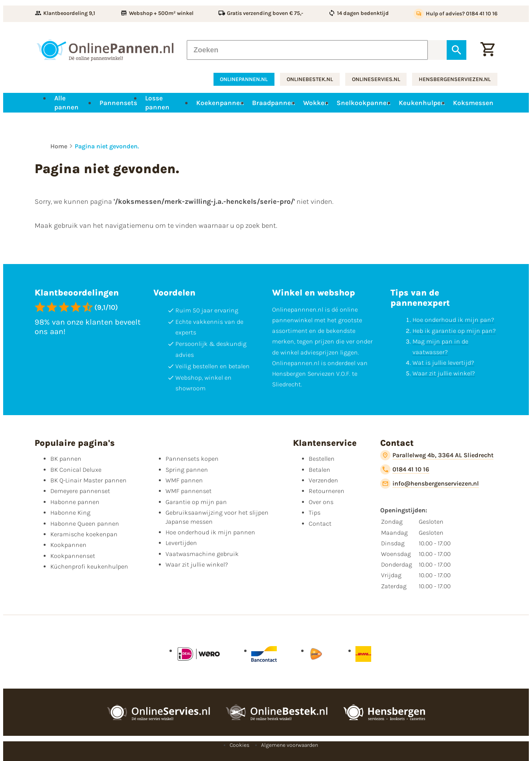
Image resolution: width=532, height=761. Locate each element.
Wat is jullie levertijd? (443, 363)
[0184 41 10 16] (405, 469)
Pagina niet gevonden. (107, 146)
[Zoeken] (307, 50)
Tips (315, 513)
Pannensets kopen (192, 459)
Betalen (319, 470)
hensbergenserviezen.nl (455, 79)
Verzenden (323, 480)
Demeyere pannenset (80, 491)
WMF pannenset (189, 491)
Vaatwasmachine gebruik (202, 554)
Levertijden (181, 543)
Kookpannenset (73, 556)
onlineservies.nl (376, 79)
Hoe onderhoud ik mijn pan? (453, 320)
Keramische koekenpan (84, 534)
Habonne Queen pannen (85, 524)
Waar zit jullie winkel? (444, 373)
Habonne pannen (75, 502)
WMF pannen (184, 480)
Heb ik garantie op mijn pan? (454, 330)
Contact (320, 524)
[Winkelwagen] (488, 50)
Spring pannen (187, 470)
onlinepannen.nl (244, 79)
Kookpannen (68, 545)
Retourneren (327, 491)
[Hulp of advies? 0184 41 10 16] (456, 14)
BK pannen (66, 459)
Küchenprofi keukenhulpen (89, 566)
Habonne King (70, 513)
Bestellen (322, 459)
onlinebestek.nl (310, 79)
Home (59, 146)
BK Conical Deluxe (76, 470)
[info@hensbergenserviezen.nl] (430, 484)
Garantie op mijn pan (196, 502)
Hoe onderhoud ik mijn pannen (210, 532)
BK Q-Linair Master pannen (88, 480)
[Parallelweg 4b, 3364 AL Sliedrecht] (437, 455)
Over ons (321, 502)
